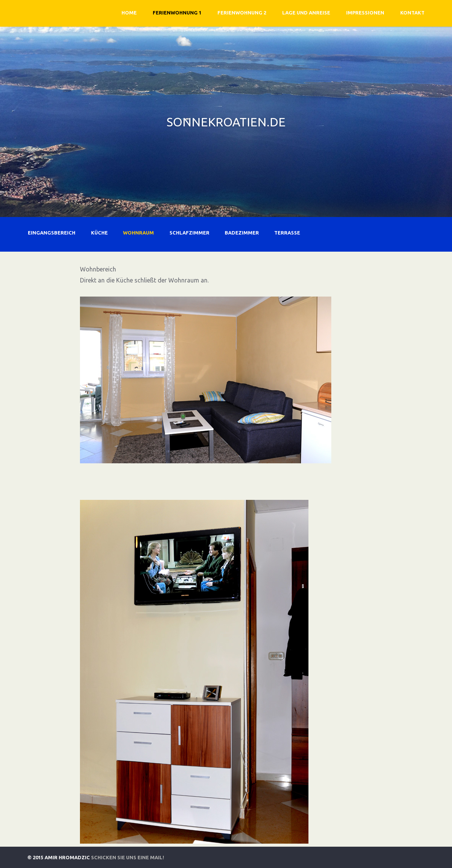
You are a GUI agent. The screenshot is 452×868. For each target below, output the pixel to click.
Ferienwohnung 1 (177, 13)
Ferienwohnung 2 (242, 13)
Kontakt (412, 13)
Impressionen (365, 13)
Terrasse (287, 233)
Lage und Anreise (306, 13)
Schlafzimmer (189, 233)
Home (129, 13)
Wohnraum (138, 233)
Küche (99, 233)
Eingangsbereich (52, 233)
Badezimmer (242, 233)
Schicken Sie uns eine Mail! (128, 857)
